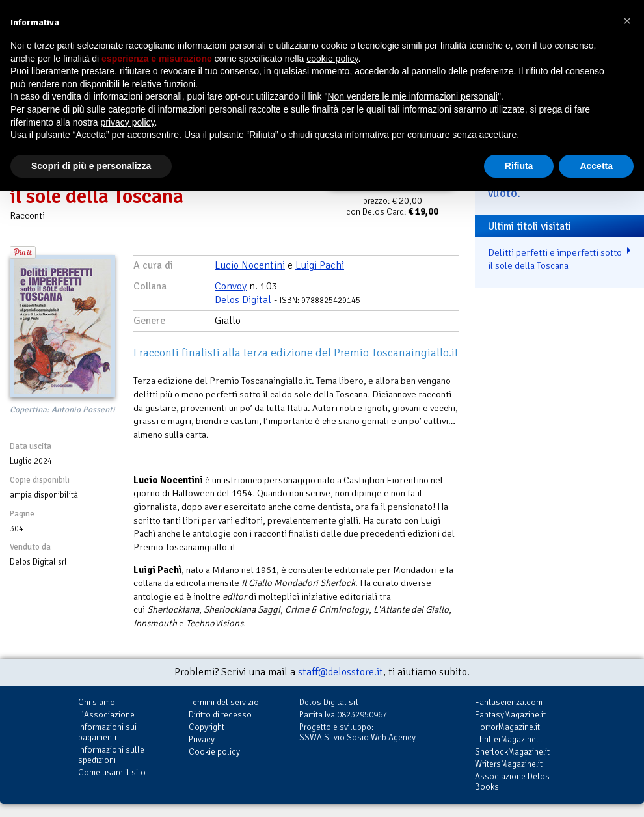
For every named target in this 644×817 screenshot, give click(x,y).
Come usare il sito (112, 772)
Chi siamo (97, 702)
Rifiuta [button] (519, 166)
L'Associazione (106, 715)
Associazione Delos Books (512, 782)
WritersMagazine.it (509, 764)
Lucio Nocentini (250, 265)
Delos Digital (243, 300)
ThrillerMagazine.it (509, 739)
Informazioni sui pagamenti (107, 732)
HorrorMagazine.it (507, 727)
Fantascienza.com (509, 702)
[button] (627, 21)
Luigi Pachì (320, 265)
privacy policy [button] (128, 122)
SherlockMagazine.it (512, 752)
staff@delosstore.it (341, 672)
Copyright (207, 727)
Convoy (231, 286)
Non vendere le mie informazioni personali (412, 96)
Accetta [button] (596, 166)
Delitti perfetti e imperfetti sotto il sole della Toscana (555, 259)
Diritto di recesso (220, 715)
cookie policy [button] (332, 59)
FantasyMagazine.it (510, 715)
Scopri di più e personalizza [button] (91, 166)
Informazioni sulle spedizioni (111, 755)
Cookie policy (214, 752)
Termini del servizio (224, 702)
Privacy (202, 739)
